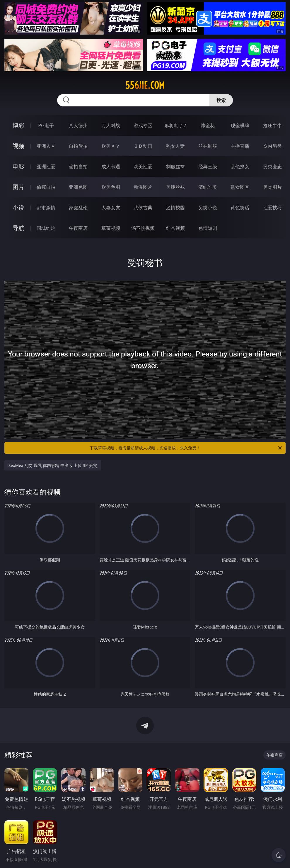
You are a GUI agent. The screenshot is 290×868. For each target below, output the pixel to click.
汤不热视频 (143, 228)
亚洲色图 (78, 187)
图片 (18, 187)
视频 (18, 146)
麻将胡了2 (175, 125)
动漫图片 (143, 187)
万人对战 (111, 125)
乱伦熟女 (240, 167)
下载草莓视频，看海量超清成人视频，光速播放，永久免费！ (186, 448)
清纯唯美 (208, 187)
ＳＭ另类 (272, 146)
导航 (18, 228)
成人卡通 (111, 167)
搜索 (221, 100)
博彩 (18, 125)
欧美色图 (111, 187)
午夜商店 (78, 228)
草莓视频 (111, 228)
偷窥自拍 (46, 187)
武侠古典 (143, 208)
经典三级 (208, 167)
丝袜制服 (208, 146)
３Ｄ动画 (143, 146)
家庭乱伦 (78, 208)
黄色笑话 (240, 208)
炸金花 (208, 125)
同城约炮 (46, 228)
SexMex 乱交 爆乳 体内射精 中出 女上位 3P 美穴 (53, 465)
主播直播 (240, 146)
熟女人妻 (175, 146)
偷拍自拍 (78, 167)
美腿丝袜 (175, 187)
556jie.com (145, 85)
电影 (18, 166)
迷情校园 (175, 208)
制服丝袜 (175, 167)
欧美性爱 (143, 167)
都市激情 (46, 208)
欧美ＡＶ (111, 146)
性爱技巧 (272, 208)
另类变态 (272, 167)
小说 (18, 207)
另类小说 (208, 208)
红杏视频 (175, 228)
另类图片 (272, 187)
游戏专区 (143, 125)
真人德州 (78, 125)
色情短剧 (208, 228)
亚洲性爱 (46, 167)
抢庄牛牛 (272, 125)
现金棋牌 (240, 125)
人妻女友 (111, 208)
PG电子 (46, 125)
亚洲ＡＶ (46, 146)
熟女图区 (240, 187)
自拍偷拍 (78, 146)
